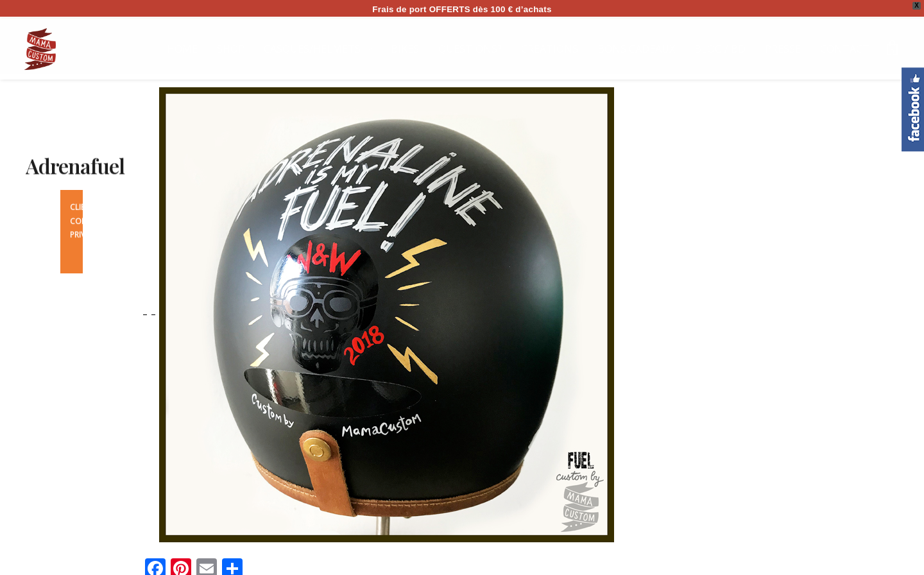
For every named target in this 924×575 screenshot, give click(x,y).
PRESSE (783, 49)
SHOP (231, 49)
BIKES (405, 49)
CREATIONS (550, 49)
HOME (182, 49)
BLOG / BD (720, 49)
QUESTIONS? (470, 49)
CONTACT (845, 49)
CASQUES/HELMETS (312, 49)
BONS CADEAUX (636, 49)
